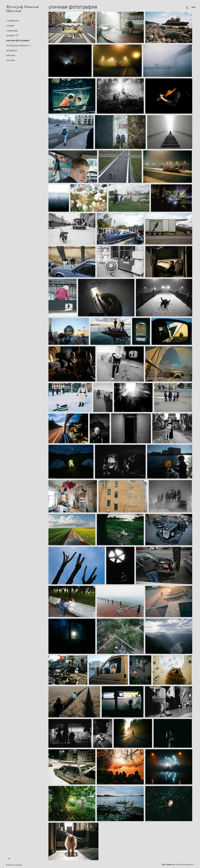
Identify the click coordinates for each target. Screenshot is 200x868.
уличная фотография (18, 40)
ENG (193, 7)
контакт (11, 60)
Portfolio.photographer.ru (184, 864)
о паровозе (13, 21)
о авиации (12, 31)
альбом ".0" (12, 35)
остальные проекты (17, 45)
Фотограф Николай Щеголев (22, 9)
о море (10, 26)
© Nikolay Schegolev (14, 865)
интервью (12, 50)
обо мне (11, 55)
